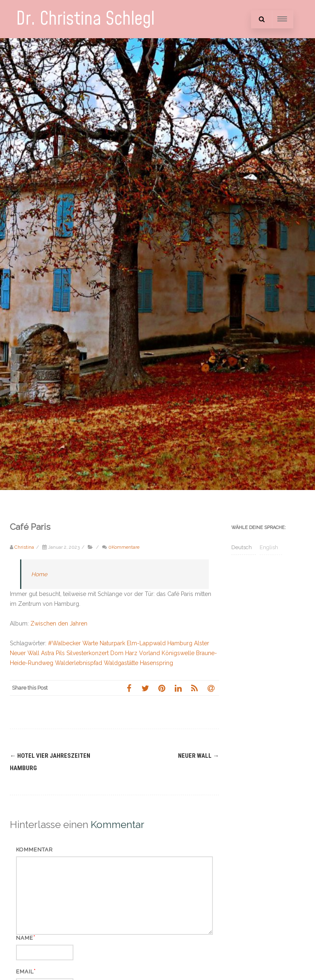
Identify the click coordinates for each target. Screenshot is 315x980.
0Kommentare (124, 547)
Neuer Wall (199, 756)
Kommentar (34, 850)
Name (25, 938)
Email (25, 972)
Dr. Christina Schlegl (85, 19)
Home (39, 574)
